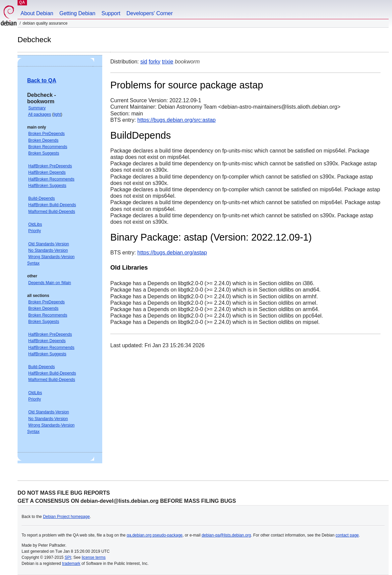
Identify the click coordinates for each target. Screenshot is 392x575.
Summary (37, 108)
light (57, 114)
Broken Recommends (48, 147)
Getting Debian (77, 13)
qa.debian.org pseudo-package (155, 535)
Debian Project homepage (66, 517)
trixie (168, 62)
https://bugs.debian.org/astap (172, 253)
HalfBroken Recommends (51, 179)
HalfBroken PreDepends (50, 166)
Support (111, 13)
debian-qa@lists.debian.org (226, 535)
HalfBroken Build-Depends (52, 205)
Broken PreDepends (47, 134)
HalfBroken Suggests (47, 186)
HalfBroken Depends (47, 172)
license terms (94, 557)
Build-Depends (42, 198)
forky (155, 62)
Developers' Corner (150, 13)
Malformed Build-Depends (52, 212)
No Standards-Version (48, 250)
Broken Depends (43, 140)
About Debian (37, 13)
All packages (39, 114)
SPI (68, 557)
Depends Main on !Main (50, 283)
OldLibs (35, 224)
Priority (35, 231)
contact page (347, 535)
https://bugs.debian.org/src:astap (176, 120)
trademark (71, 564)
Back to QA (41, 80)
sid (144, 62)
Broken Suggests (44, 153)
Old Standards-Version (49, 244)
